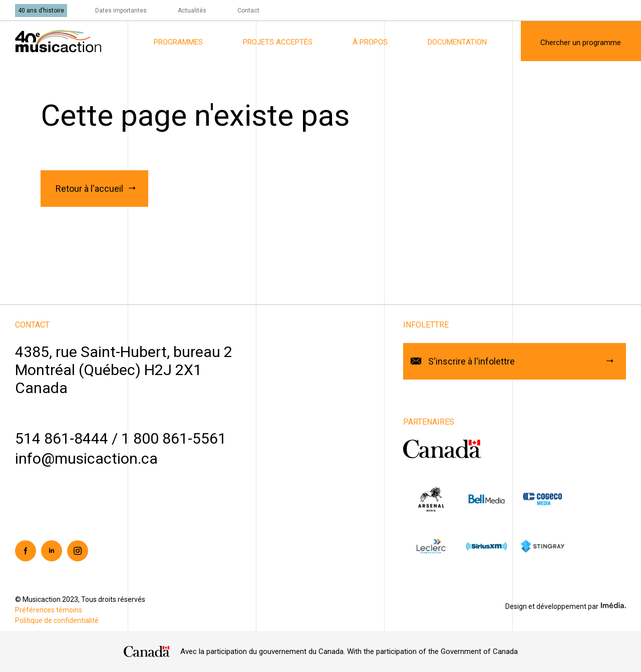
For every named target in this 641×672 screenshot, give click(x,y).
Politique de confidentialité (57, 620)
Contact (248, 11)
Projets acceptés (278, 42)
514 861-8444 (62, 438)
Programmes (178, 42)
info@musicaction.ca (86, 458)
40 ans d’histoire (41, 11)
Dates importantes (121, 11)
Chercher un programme (581, 43)
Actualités (192, 11)
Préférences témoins (49, 610)
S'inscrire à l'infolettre (471, 361)
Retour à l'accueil (89, 189)
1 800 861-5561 (174, 438)
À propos (370, 42)
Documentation (457, 42)
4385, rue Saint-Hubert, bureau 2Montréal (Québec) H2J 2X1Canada (124, 370)
